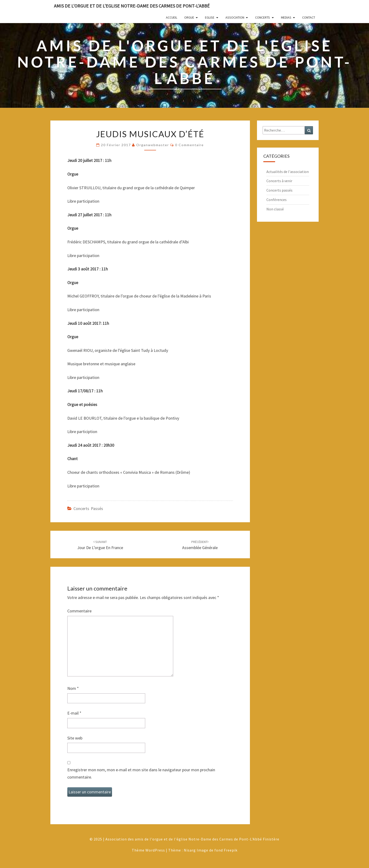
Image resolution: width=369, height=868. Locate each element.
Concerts (263, 17)
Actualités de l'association (288, 172)
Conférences (277, 200)
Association (235, 17)
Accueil (172, 17)
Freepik (231, 850)
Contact (309, 17)
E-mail (74, 713)
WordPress (155, 850)
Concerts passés (88, 508)
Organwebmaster (153, 145)
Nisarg (190, 850)
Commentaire (79, 611)
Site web (75, 738)
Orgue (189, 17)
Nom (73, 688)
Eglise (210, 17)
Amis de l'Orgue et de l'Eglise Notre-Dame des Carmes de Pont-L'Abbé (132, 6)
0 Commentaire (189, 145)
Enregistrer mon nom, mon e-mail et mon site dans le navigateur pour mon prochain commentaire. (141, 773)
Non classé (275, 209)
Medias (286, 17)
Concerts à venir (279, 181)
